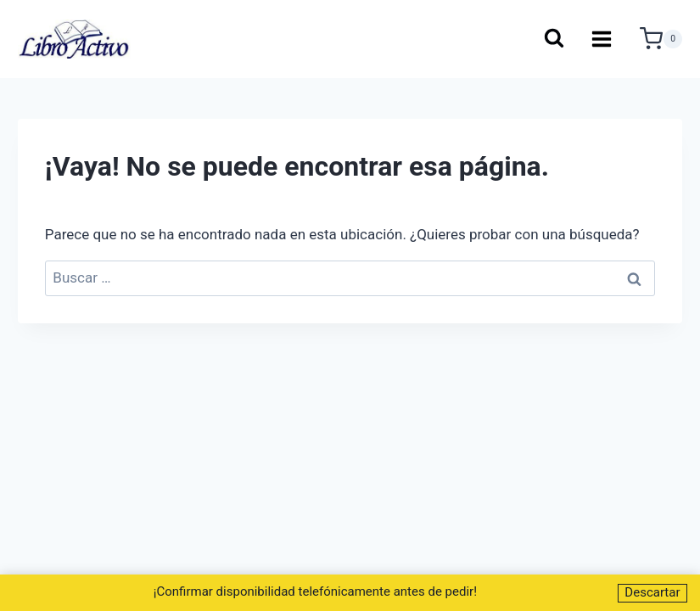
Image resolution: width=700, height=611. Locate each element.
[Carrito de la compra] (661, 39)
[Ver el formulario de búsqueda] (553, 39)
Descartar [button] (652, 592)
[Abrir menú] (602, 39)
